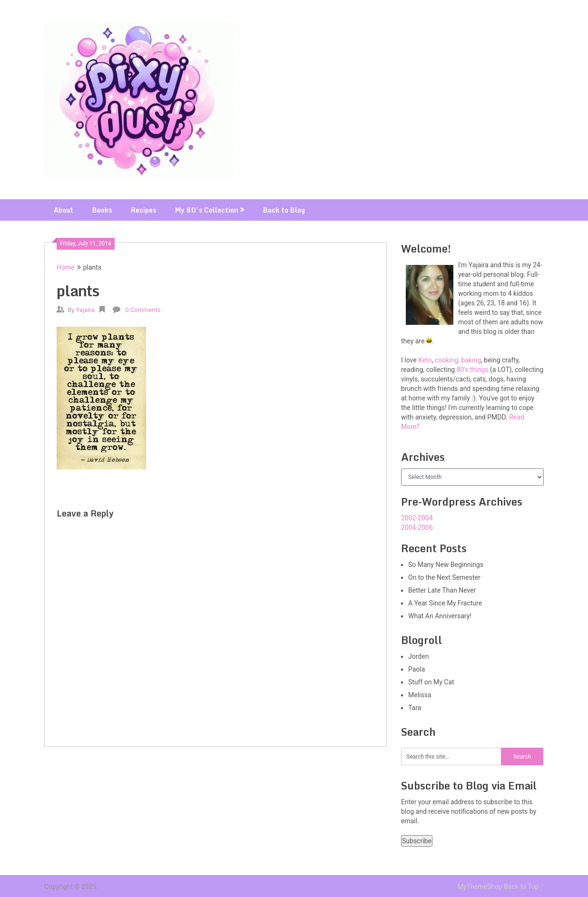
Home (66, 267)
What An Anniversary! (440, 616)
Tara (415, 708)
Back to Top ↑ (524, 887)
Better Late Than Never (442, 590)
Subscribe (417, 841)
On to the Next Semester (444, 577)
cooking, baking (458, 360)
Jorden (418, 656)
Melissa (420, 695)
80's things (473, 370)
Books (102, 210)
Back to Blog (284, 210)
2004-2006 (417, 527)
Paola (416, 669)
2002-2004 (417, 518)
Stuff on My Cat (431, 682)
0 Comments (143, 310)
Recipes (143, 210)
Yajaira (85, 310)
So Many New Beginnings (446, 565)
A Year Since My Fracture (445, 603)
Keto (425, 360)
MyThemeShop (480, 887)
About (64, 210)
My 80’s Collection (207, 210)
